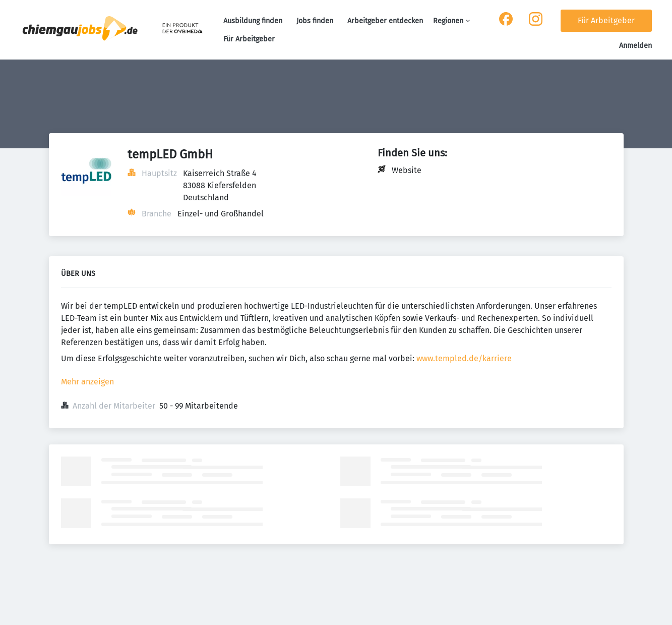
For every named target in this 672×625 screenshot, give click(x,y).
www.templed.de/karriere (464, 358)
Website (407, 170)
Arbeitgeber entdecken (385, 21)
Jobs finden (315, 21)
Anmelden (635, 46)
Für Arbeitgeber (249, 39)
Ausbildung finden (253, 21)
